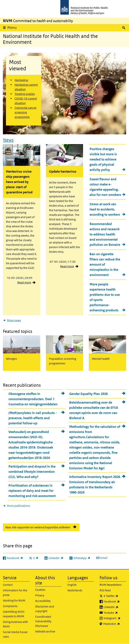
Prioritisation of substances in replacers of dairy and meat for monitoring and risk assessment (32, 491)
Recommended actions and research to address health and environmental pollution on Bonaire (105, 234)
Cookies (40, 590)
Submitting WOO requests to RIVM (14, 614)
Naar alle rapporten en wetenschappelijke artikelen (38, 527)
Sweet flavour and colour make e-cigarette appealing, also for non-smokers (105, 187)
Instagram (115, 618)
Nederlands (75, 590)
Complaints (10, 606)
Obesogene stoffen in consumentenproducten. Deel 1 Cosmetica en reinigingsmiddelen (33, 399)
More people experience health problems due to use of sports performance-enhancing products (105, 297)
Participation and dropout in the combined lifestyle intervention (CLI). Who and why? (32, 472)
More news (14, 320)
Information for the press (15, 593)
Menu (12, 28)
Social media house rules (15, 634)
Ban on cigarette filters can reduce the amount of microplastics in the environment (105, 264)
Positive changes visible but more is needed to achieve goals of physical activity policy (103, 159)
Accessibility (43, 601)
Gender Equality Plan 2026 (88, 394)
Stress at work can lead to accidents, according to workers (105, 209)
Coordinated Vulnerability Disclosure (43, 621)
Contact (8, 585)
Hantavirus (21, 80)
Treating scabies (25, 94)
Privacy (40, 595)
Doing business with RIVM (15, 624)
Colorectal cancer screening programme (26, 112)
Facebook (115, 602)
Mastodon (115, 624)
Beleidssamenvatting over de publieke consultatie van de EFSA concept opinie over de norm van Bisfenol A (94, 410)
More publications (18, 506)
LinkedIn (115, 607)
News (8, 140)
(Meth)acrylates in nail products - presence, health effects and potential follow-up (33, 418)
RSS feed (105, 590)
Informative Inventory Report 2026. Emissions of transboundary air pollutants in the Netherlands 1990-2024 (95, 485)
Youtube (115, 613)
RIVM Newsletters (111, 585)
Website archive (45, 631)
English (72, 585)
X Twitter (115, 596)
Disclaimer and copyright (45, 609)
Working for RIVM (14, 600)
